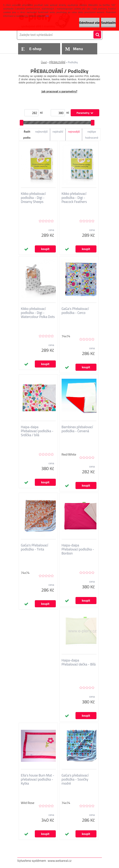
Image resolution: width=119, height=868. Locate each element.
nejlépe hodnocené (92, 134)
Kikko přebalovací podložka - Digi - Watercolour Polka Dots (38, 313)
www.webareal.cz (59, 861)
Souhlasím (108, 23)
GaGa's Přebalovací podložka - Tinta (35, 547)
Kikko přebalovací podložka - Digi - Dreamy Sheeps (33, 198)
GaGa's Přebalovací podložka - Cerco (75, 311)
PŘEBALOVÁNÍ (57, 62)
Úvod (44, 62)
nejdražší (58, 131)
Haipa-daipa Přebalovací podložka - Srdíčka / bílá (37, 431)
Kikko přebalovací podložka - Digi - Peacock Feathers (74, 198)
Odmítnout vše (89, 23)
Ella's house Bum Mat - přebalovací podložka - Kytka (38, 779)
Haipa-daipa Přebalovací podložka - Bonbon (78, 549)
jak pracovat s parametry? (59, 91)
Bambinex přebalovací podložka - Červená (77, 429)
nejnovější (74, 131)
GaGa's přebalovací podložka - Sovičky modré (75, 779)
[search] (97, 35)
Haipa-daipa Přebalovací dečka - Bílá (79, 662)
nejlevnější (41, 131)
